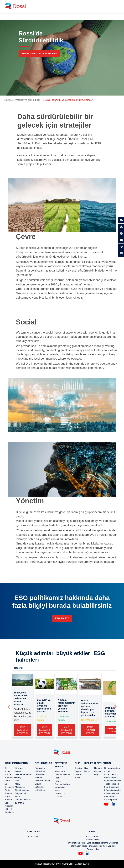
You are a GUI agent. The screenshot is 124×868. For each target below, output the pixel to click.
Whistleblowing (111, 778)
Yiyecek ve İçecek (23, 774)
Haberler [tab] (19, 668)
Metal (18, 784)
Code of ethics (111, 774)
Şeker (18, 797)
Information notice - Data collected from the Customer (93, 843)
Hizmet (58, 778)
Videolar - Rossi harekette (10, 809)
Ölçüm (38, 784)
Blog (96, 774)
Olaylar (98, 771)
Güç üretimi (20, 793)
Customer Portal (62, 775)
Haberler (98, 768)
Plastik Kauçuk (22, 790)
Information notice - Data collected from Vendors (112, 793)
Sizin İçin (59, 797)
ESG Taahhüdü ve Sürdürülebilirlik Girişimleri (69, 100)
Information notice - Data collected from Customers (112, 784)
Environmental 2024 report (39, 54)
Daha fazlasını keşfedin (22, 730)
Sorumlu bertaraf (62, 784)
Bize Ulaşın (34, 837)
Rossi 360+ (60, 771)
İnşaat (18, 771)
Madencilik (20, 787)
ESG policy (62, 618)
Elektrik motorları (43, 781)
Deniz (18, 781)
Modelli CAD (60, 794)
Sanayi (18, 778)
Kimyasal (19, 768)
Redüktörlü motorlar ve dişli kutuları (22, 100)
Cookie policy (110, 800)
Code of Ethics (93, 837)
